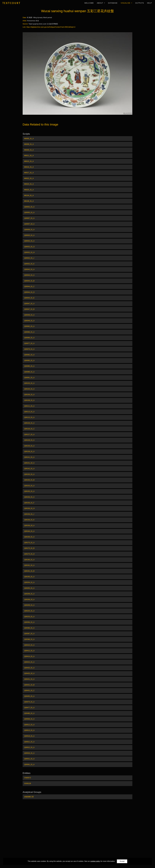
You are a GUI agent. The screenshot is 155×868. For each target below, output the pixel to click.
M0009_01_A (29, 150)
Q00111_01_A (29, 406)
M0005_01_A (29, 139)
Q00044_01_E (29, 298)
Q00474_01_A (29, 702)
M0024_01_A (29, 184)
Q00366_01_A (29, 628)
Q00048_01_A (29, 315)
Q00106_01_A (29, 395)
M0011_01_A (29, 156)
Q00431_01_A (29, 679)
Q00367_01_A (29, 634)
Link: (24, 27)
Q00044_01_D (29, 292)
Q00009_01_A (29, 230)
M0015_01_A (29, 161)
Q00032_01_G (29, 247)
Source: (25, 24)
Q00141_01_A (29, 457)
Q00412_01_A (29, 651)
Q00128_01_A (29, 440)
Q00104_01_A (29, 389)
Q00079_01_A (29, 349)
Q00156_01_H (29, 508)
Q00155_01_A (29, 491)
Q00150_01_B (29, 480)
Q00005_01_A (29, 212)
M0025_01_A (29, 190)
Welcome (89, 3)
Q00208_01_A (29, 594)
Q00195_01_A (29, 577)
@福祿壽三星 (29, 797)
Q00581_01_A (29, 765)
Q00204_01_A (29, 582)
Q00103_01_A (29, 383)
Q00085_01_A (29, 366)
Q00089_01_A (29, 372)
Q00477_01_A (29, 708)
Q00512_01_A (29, 725)
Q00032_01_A (29, 241)
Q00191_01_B (29, 571)
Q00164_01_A (29, 531)
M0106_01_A (29, 201)
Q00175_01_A (29, 543)
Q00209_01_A (29, 605)
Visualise (126, 3)
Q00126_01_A (29, 423)
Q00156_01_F (29, 503)
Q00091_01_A (29, 378)
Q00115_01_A (29, 417)
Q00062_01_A (29, 326)
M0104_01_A (29, 195)
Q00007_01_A (29, 218)
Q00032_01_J (29, 258)
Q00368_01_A (29, 639)
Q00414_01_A (29, 656)
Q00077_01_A (29, 343)
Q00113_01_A (29, 412)
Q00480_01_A (29, 713)
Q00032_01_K (29, 264)
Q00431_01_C (29, 690)
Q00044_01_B (29, 281)
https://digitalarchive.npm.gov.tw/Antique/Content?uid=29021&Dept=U (51, 27)
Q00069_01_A (29, 338)
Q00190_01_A (29, 560)
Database (113, 3)
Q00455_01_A (29, 696)
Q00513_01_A (29, 730)
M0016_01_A (29, 167)
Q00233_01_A (29, 617)
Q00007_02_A (29, 224)
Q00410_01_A (29, 645)
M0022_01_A (29, 178)
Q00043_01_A (29, 269)
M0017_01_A (29, 173)
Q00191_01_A (29, 565)
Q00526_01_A (29, 753)
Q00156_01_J (29, 514)
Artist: (25, 21)
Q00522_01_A (29, 747)
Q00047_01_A (29, 304)
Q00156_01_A (29, 497)
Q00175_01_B (29, 548)
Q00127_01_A (29, 434)
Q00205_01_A (29, 588)
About (100, 3)
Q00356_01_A (29, 622)
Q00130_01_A (29, 446)
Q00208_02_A (29, 599)
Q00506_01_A (29, 719)
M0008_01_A (29, 144)
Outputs (140, 3)
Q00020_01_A (29, 235)
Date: (25, 18)
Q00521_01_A (29, 742)
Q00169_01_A (29, 537)
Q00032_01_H (29, 252)
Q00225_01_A (29, 611)
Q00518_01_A (29, 736)
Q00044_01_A (29, 275)
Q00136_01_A (29, 451)
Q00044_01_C (29, 286)
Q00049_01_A (29, 321)
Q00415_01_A (29, 662)
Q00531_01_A (29, 759)
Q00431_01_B (29, 685)
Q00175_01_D (29, 554)
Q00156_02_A (29, 525)
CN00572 (28, 778)
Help (149, 3)
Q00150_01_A (29, 474)
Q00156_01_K (29, 520)
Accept (122, 861)
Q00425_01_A (29, 668)
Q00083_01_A (29, 360)
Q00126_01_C (29, 429)
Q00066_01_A (29, 332)
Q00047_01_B (29, 309)
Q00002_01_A (29, 207)
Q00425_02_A (29, 673)
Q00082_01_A (29, 355)
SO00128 (28, 783)
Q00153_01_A (29, 486)
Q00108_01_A (29, 400)
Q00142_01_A (29, 469)
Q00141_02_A (29, 463)
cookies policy (95, 861)
